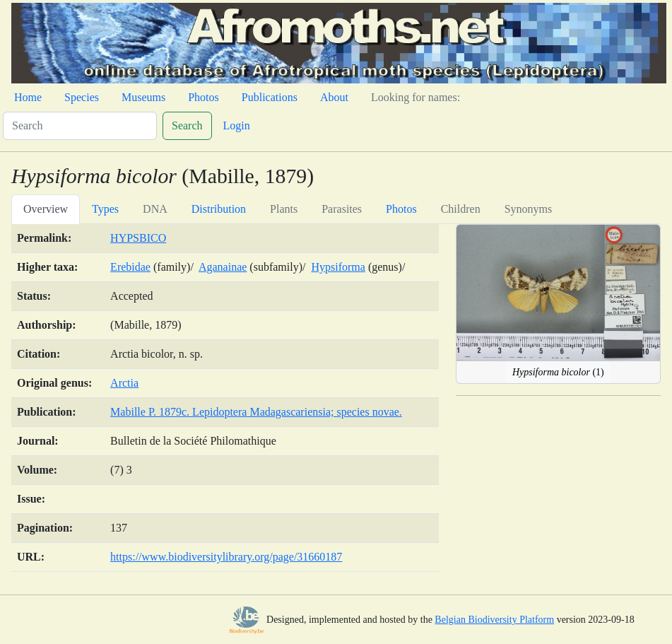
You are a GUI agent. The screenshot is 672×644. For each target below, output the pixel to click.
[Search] (80, 126)
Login (237, 125)
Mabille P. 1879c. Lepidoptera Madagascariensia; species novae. (256, 412)
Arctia (124, 383)
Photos (204, 97)
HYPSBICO (138, 238)
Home (28, 97)
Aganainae (223, 267)
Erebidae (130, 267)
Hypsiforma (338, 267)
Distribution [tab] (219, 209)
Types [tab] (105, 209)
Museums (143, 97)
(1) (558, 372)
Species (82, 97)
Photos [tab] (401, 209)
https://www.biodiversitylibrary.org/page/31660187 (226, 557)
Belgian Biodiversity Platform (494, 620)
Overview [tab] (46, 209)
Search (187, 125)
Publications (270, 97)
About (334, 97)
